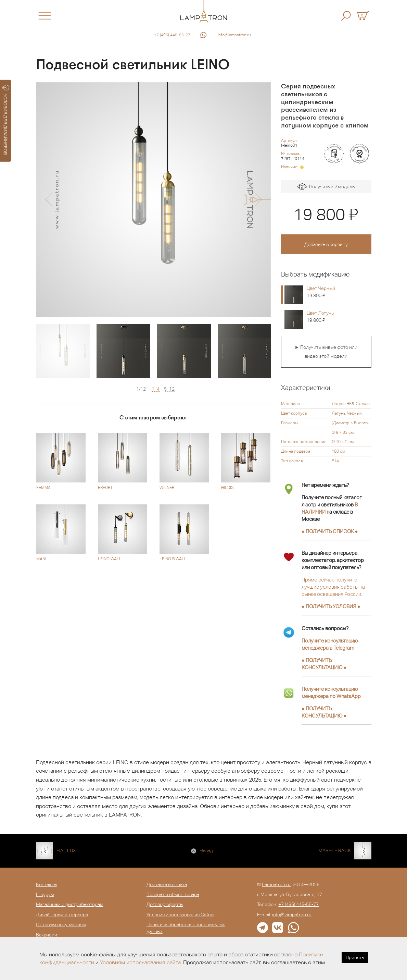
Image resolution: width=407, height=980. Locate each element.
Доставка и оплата (167, 884)
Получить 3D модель (326, 187)
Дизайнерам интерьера (62, 915)
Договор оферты (165, 904)
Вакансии (47, 935)
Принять (355, 957)
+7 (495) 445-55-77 (172, 35)
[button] (49, 200)
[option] (153, 200)
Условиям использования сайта (140, 962)
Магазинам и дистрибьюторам (70, 904)
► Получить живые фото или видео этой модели (326, 352)
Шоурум (45, 894)
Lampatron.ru (276, 884)
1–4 (156, 389)
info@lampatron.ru (234, 35)
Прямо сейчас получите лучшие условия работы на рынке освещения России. (333, 587)
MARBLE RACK (335, 850)
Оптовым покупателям (61, 924)
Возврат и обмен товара (173, 894)
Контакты (46, 884)
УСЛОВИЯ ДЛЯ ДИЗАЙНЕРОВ (6, 120)
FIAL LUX (66, 850)
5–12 (169, 389)
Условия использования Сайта (180, 915)
